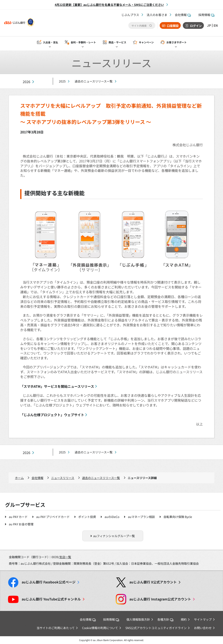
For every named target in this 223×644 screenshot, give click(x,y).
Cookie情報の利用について (100, 628)
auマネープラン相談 (141, 517)
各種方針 (165, 619)
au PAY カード (18, 517)
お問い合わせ (203, 628)
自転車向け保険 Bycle (178, 517)
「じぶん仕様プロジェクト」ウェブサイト (52, 415)
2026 (27, 82)
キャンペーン (146, 42)
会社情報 (183, 15)
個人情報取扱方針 (138, 619)
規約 (184, 619)
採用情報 (206, 15)
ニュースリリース (63, 478)
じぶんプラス (130, 15)
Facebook (49, 582)
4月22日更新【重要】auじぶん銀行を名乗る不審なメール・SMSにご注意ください (109, 5)
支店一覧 (65, 557)
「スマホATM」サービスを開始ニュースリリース (57, 386)
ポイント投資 (87, 517)
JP (208, 25)
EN (215, 25)
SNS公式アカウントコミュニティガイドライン (156, 628)
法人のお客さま (157, 15)
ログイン (195, 26)
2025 (62, 81)
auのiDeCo (112, 517)
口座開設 (172, 26)
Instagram (160, 599)
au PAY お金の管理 (21, 524)
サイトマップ (203, 619)
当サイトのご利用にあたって (56, 628)
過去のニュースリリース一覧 (94, 81)
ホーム (19, 478)
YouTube (51, 599)
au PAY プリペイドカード (53, 517)
